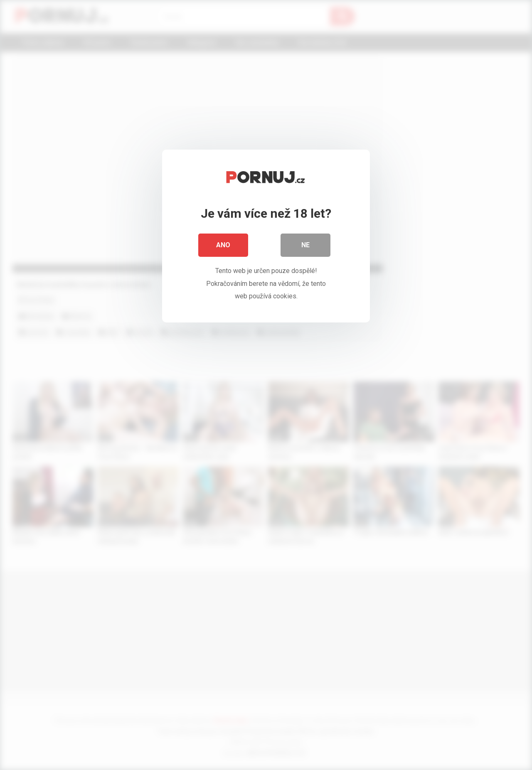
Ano (223, 245)
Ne (305, 245)
